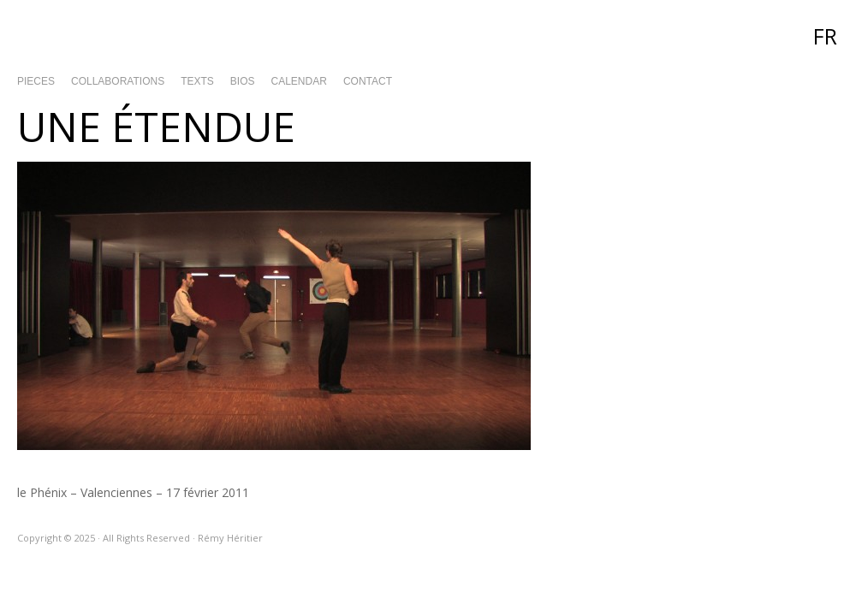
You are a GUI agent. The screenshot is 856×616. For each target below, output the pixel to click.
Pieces (36, 81)
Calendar (299, 81)
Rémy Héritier (428, 34)
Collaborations (118, 81)
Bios (243, 81)
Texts (197, 81)
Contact (368, 81)
